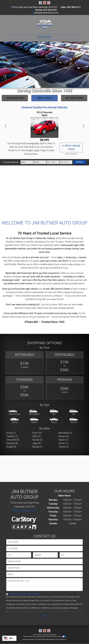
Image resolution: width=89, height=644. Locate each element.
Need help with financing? (19, 273)
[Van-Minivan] (74, 413)
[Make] (27, 162)
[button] (6, 126)
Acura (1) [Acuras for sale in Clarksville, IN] (11, 433)
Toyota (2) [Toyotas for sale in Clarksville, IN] (64, 447)
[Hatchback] (34, 413)
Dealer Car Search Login (30, 636)
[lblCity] (19, 555)
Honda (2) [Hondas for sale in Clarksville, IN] (37, 440)
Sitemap (48, 636)
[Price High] (66, 162)
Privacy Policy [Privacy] (53, 635)
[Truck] (54, 421)
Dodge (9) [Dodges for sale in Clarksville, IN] (11, 447)
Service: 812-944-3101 (46, 10)
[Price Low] (53, 162)
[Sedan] (34, 421)
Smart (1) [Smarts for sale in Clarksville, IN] (63, 443)
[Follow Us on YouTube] (44, 3)
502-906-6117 (25, 511)
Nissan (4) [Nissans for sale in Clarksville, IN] (64, 436)
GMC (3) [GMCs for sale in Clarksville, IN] (37, 436)
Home (34, 635)
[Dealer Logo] (44, 24)
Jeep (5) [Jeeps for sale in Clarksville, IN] (37, 443)
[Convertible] (14, 413)
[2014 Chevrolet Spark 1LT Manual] (44, 127)
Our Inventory (15, 98)
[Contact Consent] (7, 594)
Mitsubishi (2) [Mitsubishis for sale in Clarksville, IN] (65, 433)
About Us (39, 635)
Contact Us (45, 635)
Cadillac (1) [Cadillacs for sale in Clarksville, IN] (12, 436)
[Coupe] (14, 421)
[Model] (40, 162)
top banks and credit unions (18, 283)
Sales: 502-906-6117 (71, 7)
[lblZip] (71, 555)
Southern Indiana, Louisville (19, 242)
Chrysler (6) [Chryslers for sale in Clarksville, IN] (12, 443)
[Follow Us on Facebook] (40, 3)
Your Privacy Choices (58, 636)
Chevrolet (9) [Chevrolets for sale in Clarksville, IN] (13, 440)
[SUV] (54, 413)
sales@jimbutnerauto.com (46, 13)
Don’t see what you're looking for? (23, 304)
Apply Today (44, 98)
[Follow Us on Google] (49, 3)
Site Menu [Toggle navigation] (44, 37)
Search (80, 162)
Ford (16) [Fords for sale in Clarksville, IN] (37, 433)
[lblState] (45, 555)
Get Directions (74, 98)
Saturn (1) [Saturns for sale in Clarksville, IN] (64, 440)
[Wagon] (74, 421)
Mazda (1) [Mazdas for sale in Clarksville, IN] (37, 447)
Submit (44, 616)
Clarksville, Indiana (45, 238)
